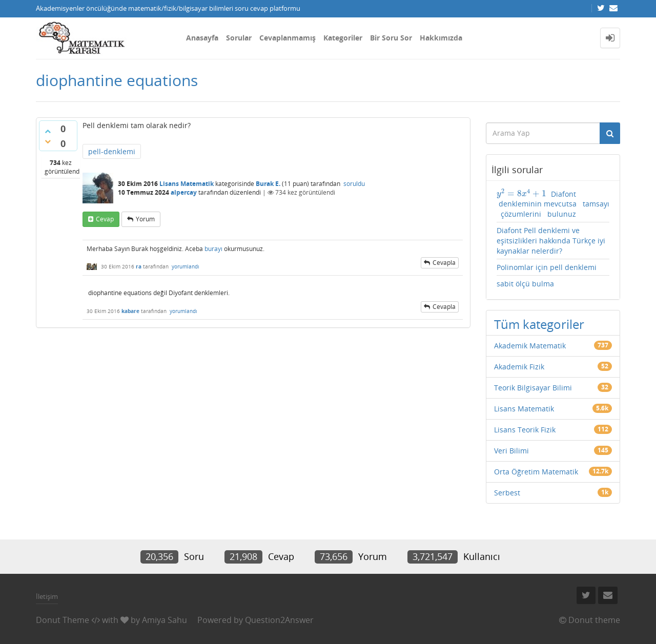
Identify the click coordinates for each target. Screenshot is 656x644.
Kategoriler (343, 38)
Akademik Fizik (519, 367)
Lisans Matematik (187, 184)
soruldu (354, 184)
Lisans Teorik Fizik (525, 430)
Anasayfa (202, 38)
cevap (105, 219)
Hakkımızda (441, 38)
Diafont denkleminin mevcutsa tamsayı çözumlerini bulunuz (553, 204)
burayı (213, 249)
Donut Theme (63, 620)
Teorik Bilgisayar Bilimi (533, 388)
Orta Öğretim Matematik (536, 472)
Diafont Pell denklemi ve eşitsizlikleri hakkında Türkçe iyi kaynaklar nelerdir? (551, 241)
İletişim (47, 596)
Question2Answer (279, 620)
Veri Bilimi (511, 451)
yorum (145, 219)
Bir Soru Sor (391, 38)
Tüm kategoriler (539, 324)
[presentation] (522, 193)
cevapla (444, 263)
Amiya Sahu (165, 620)
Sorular (239, 38)
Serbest (507, 493)
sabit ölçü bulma (525, 284)
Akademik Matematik (530, 346)
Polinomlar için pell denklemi (547, 267)
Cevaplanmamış (288, 38)
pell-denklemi (112, 151)
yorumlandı (186, 266)
